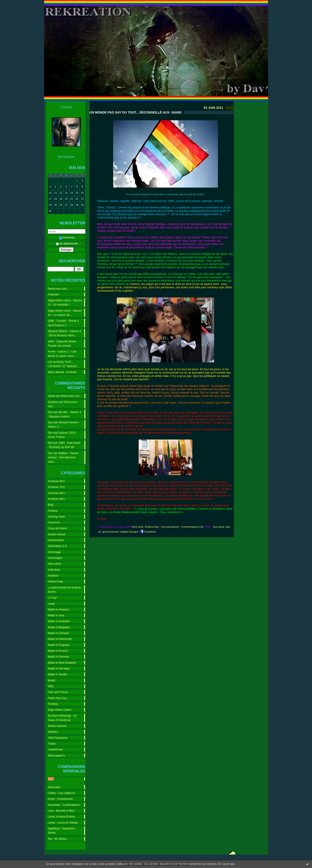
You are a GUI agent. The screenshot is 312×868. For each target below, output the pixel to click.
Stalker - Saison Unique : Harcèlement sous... (63, 457)
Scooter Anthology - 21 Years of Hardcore (62, 718)
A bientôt (53, 294)
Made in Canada (58, 633)
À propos (66, 107)
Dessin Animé (57, 534)
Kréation (53, 576)
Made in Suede (57, 674)
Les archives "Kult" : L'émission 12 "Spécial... (63, 364)
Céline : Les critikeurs (61, 793)
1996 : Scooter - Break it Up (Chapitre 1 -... (63, 323)
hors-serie (219, 527)
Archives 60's (56, 481)
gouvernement (111, 532)
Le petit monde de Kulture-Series (65, 590)
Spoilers (53, 732)
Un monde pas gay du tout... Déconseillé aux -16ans (136, 112)
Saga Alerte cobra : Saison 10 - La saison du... (65, 313)
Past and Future (58, 692)
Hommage (54, 552)
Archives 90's (56, 499)
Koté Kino (54, 570)
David (51, 396)
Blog (51, 505)
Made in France (58, 651)
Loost (51, 604)
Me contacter (66, 157)
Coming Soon (56, 517)
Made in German (58, 657)
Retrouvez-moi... (58, 289)
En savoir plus (227, 864)
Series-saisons (57, 726)
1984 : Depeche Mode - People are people (63, 343)
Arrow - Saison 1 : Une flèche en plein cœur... (62, 354)
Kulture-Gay (55, 581)
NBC (51, 686)
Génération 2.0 (57, 546)
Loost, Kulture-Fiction (61, 817)
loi (100, 532)
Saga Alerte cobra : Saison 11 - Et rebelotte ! (65, 302)
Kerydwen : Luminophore (64, 805)
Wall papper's (56, 755)
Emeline (53, 402)
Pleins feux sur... (58, 698)
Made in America (58, 609)
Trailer (52, 744)
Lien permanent (170, 527)
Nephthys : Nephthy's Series (61, 831)
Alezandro (54, 787)
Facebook (148, 532)
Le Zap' (53, 598)
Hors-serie (54, 564)
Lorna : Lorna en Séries (63, 823)
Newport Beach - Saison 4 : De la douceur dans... (65, 333)
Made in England (59, 645)
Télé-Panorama (58, 738)
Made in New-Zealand (62, 663)
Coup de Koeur (57, 528)
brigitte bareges (129, 532)
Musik (52, 680)
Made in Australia (59, 621)
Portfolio (53, 704)
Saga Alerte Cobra (59, 710)
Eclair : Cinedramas (60, 799)
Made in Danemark (60, 639)
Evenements (56, 540)
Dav (50, 412)
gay (228, 527)
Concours (54, 522)
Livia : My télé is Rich (61, 811)
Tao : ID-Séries (57, 839)
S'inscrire (67, 237)
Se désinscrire (67, 244)
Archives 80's (56, 493)
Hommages (55, 558)
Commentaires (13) (192, 527)
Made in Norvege (59, 668)
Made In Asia (56, 615)
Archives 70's (56, 487)
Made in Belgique (59, 627)
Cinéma (53, 511)
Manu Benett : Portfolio (62, 372)
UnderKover (55, 749)
